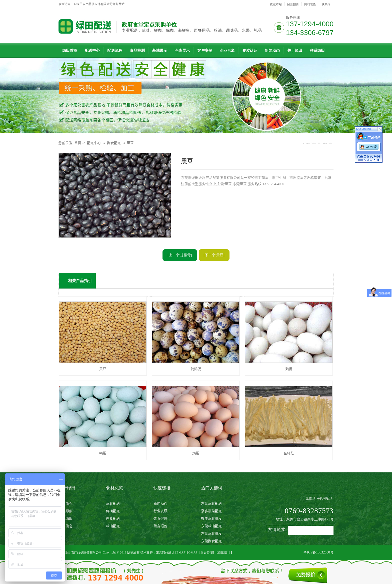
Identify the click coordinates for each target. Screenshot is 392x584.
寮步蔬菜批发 (211, 519)
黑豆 (130, 143)
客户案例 (205, 51)
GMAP (193, 552)
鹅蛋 (289, 369)
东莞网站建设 (165, 552)
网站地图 (310, 4)
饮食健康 (160, 519)
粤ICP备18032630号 (318, 552)
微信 (310, 498)
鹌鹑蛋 (196, 369)
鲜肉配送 (113, 511)
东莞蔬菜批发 (211, 534)
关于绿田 (295, 51)
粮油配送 (113, 526)
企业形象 (227, 51)
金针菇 (289, 453)
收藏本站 (276, 4)
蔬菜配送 (113, 504)
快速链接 (162, 488)
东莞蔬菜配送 (211, 504)
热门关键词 (212, 488)
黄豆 (103, 369)
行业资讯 (160, 511)
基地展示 (160, 51)
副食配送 (114, 143)
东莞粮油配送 (211, 526)
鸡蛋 (196, 453)
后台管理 (207, 552)
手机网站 (324, 498)
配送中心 (92, 51)
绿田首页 (70, 51)
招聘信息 (65, 526)
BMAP (181, 552)
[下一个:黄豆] (214, 255)
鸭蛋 (103, 453)
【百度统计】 (224, 552)
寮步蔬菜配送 (211, 511)
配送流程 (115, 51)
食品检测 (137, 51)
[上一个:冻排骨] (180, 255)
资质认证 (250, 51)
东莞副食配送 (211, 541)
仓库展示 (182, 51)
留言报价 (293, 4)
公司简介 (65, 504)
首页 (78, 143)
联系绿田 (327, 4)
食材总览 (114, 488)
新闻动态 (272, 51)
